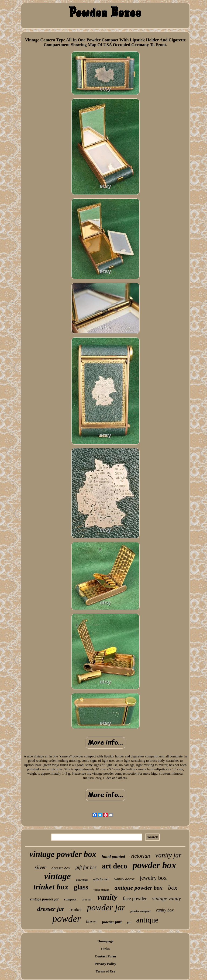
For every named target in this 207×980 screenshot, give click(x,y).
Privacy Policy (105, 964)
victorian (140, 856)
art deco (115, 866)
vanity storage (101, 890)
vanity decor (124, 879)
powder (66, 919)
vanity (107, 897)
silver (40, 867)
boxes (91, 922)
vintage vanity (166, 898)
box (173, 888)
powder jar (106, 907)
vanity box (165, 910)
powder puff (112, 922)
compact (70, 899)
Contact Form (105, 956)
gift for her (86, 867)
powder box (154, 865)
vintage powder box (63, 854)
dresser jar (51, 909)
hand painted (113, 856)
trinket (75, 910)
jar (129, 922)
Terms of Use (105, 971)
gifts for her (101, 879)
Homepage (105, 941)
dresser (87, 899)
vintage (58, 876)
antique (147, 920)
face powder (135, 899)
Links (105, 949)
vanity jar (168, 855)
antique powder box (139, 888)
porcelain (82, 880)
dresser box (61, 868)
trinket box (51, 887)
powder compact (140, 911)
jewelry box (153, 878)
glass (81, 887)
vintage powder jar (44, 899)
